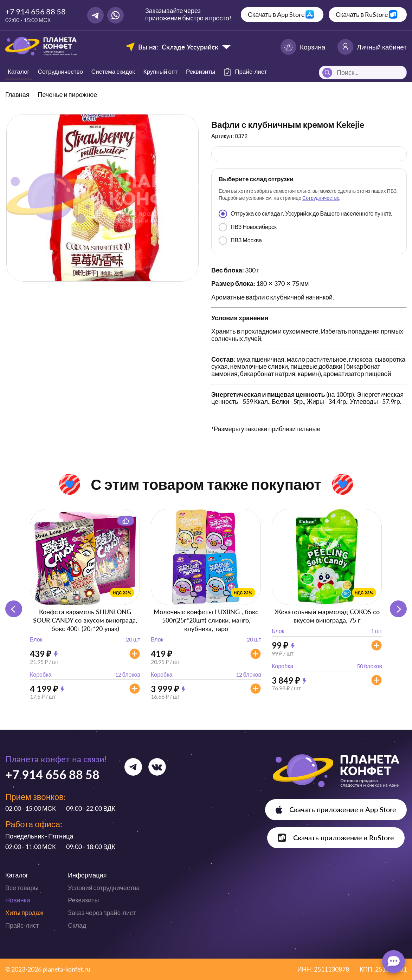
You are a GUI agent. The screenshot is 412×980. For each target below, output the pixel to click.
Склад (77, 925)
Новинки (18, 900)
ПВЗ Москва (240, 241)
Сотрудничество (60, 71)
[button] (398, 609)
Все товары (22, 888)
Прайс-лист (22, 925)
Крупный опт (160, 71)
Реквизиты (201, 71)
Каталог (19, 71)
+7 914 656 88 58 (36, 11)
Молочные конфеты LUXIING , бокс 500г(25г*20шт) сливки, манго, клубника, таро (206, 620)
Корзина (303, 47)
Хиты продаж (24, 913)
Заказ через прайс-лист (102, 913)
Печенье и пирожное (68, 94)
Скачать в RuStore (362, 14)
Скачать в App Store (276, 14)
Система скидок (113, 71)
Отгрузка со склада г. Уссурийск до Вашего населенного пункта (305, 214)
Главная (17, 94)
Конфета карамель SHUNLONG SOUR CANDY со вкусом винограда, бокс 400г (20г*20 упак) (85, 620)
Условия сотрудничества (104, 888)
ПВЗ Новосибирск (248, 227)
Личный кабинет (372, 47)
